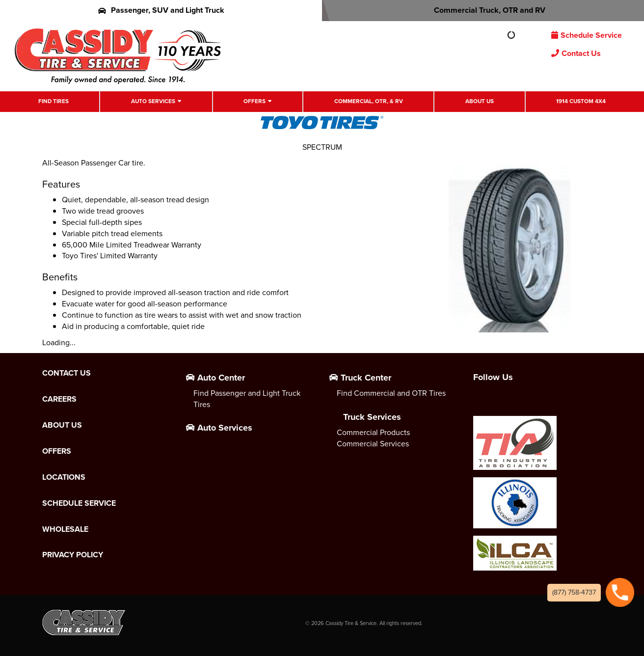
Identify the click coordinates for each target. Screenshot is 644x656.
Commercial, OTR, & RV (369, 101)
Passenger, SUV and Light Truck (161, 10)
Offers (255, 101)
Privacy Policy (73, 555)
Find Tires (54, 101)
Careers (59, 399)
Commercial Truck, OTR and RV (483, 10)
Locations (64, 477)
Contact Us (576, 53)
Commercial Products (373, 432)
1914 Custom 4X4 (581, 101)
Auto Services (153, 101)
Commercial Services (373, 444)
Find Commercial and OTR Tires (391, 393)
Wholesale (65, 529)
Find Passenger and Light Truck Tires (247, 399)
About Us (480, 101)
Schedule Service (587, 35)
